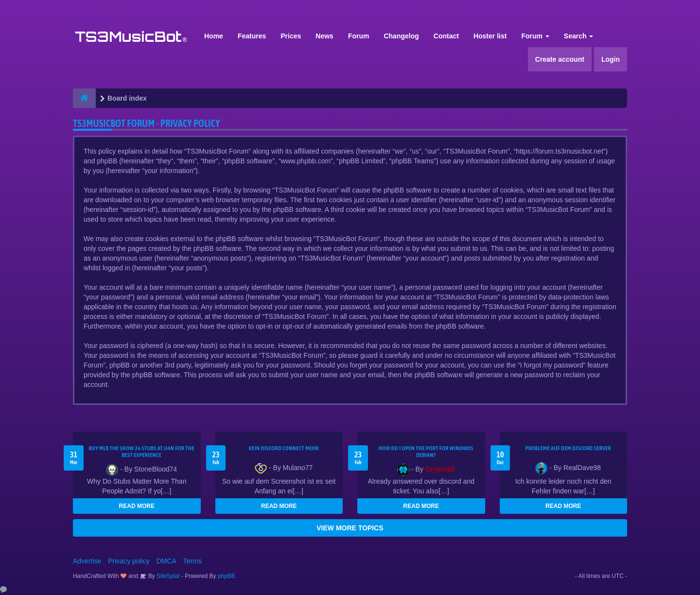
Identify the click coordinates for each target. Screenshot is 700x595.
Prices (291, 36)
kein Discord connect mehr (284, 448)
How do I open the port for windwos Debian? (426, 452)
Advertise (87, 561)
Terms (192, 561)
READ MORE (137, 506)
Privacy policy (129, 561)
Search (579, 36)
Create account (560, 59)
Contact (446, 36)
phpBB (227, 576)
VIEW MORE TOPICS (350, 528)
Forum (359, 36)
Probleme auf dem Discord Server (568, 448)
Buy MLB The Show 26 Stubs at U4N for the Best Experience (142, 452)
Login (611, 59)
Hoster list (490, 36)
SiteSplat (167, 576)
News (324, 36)
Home (214, 36)
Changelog (401, 36)
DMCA (166, 561)
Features (252, 36)
